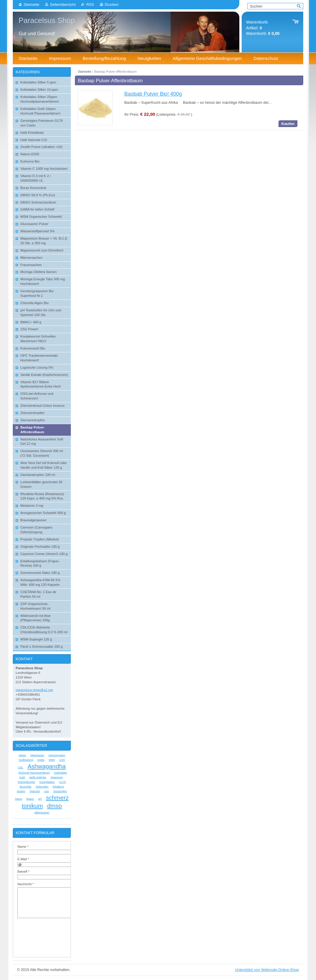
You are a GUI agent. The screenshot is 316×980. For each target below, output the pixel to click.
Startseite (31, 5)
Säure (19, 799)
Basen (30, 799)
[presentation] (59, 935)
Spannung (57, 777)
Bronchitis (26, 787)
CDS (62, 760)
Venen (22, 755)
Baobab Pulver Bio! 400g (153, 94)
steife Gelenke (38, 777)
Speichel (35, 791)
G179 (63, 782)
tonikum (32, 806)
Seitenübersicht (63, 5)
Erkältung (58, 787)
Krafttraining (26, 760)
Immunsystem (57, 755)
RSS (90, 5)
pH (40, 799)
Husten (21, 791)
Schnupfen (42, 787)
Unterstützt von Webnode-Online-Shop (267, 970)
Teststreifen (60, 791)
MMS (52, 760)
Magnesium (37, 755)
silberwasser (42, 813)
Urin (47, 791)
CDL (21, 767)
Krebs (41, 760)
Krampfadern (47, 782)
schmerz (57, 798)
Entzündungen (27, 782)
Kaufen (288, 124)
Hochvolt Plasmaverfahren (34, 773)
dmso (54, 806)
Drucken (112, 5)
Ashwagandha (47, 766)
